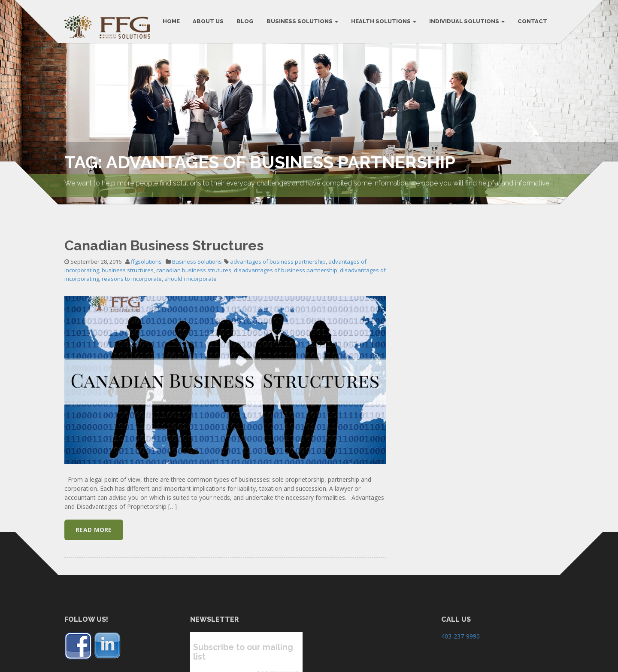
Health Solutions (384, 21)
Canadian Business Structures (164, 235)
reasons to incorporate (132, 268)
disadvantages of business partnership (286, 260)
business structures (128, 260)
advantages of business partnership (278, 251)
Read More (94, 519)
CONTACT (532, 21)
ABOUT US (208, 21)
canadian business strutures (194, 260)
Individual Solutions (467, 21)
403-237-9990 (460, 626)
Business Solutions (197, 251)
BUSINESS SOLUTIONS (302, 21)
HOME (171, 21)
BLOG (245, 21)
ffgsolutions (146, 251)
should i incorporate (191, 268)
